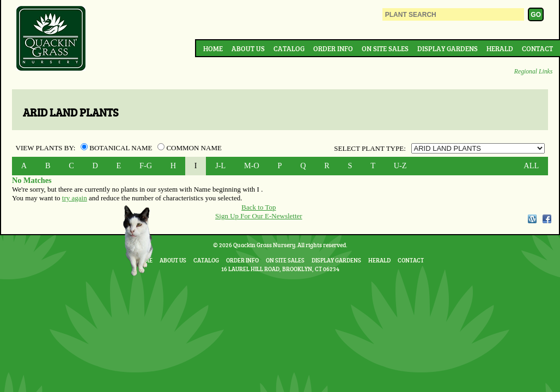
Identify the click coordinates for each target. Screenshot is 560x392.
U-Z (400, 166)
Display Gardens (448, 48)
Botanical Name (117, 148)
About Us (248, 48)
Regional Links (533, 72)
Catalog (289, 48)
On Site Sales (385, 48)
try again (75, 198)
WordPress (532, 219)
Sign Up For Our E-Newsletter (259, 216)
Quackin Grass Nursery (51, 39)
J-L (220, 166)
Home (213, 48)
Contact (537, 48)
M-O (252, 166)
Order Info (333, 48)
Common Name (190, 148)
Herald (500, 48)
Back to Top (258, 207)
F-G (146, 166)
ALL (531, 166)
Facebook (547, 219)
